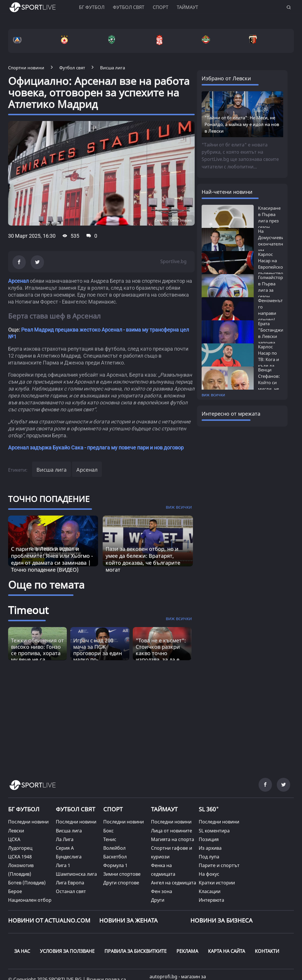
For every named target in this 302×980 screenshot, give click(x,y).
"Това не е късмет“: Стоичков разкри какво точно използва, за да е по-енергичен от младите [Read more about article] (161, 656)
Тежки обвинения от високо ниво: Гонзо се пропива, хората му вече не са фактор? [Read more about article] (37, 653)
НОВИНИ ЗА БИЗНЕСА (221, 920)
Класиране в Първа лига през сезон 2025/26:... (269, 221)
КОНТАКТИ (267, 951)
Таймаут (187, 7)
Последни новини (28, 822)
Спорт (161, 7)
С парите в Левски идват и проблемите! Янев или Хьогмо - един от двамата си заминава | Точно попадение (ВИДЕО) (52, 559)
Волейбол (114, 848)
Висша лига (51, 470)
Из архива (210, 848)
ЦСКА (14, 839)
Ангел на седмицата (174, 883)
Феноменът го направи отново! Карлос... (270, 313)
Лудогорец (20, 848)
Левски (16, 831)
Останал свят (71, 891)
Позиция (209, 839)
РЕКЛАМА (187, 951)
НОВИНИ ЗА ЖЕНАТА (128, 920)
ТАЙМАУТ (164, 809)
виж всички (213, 395)
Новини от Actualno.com (49, 920)
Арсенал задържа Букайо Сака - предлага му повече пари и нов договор (96, 448)
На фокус (209, 874)
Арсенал (18, 281)
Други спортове (121, 883)
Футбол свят (129, 7)
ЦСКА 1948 (20, 857)
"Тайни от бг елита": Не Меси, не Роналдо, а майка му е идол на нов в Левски (242, 124)
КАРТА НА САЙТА (226, 951)
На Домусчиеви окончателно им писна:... (272, 244)
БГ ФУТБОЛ (92, 7)
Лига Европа (70, 883)
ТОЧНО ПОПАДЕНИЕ (49, 499)
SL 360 (209, 808)
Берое (15, 891)
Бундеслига (69, 857)
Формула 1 (115, 865)
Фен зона (162, 891)
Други (158, 900)
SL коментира (214, 831)
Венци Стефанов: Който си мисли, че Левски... (269, 382)
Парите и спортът (219, 865)
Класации (210, 891)
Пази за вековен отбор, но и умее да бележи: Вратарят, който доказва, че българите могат (143, 559)
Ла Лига (65, 839)
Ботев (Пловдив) (27, 883)
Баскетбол (115, 857)
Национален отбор (30, 900)
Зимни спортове (122, 874)
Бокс (108, 831)
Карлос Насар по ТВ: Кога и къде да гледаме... (269, 359)
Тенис (110, 839)
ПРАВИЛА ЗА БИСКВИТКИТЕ (136, 951)
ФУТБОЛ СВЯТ (75, 809)
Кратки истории (217, 883)
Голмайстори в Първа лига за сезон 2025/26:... (272, 290)
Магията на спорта (173, 839)
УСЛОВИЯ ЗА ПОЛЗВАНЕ (67, 951)
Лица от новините (172, 831)
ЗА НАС (22, 951)
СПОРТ (113, 809)
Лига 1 (63, 865)
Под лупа (209, 857)
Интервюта (211, 900)
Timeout (28, 610)
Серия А (65, 848)
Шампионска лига (76, 874)
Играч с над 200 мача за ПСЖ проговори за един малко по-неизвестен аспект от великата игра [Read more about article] (97, 656)
